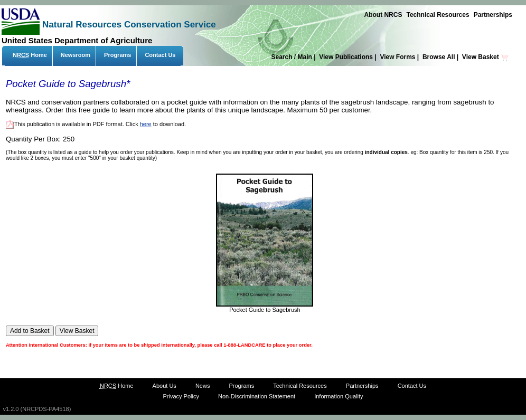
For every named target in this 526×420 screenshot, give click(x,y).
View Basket (486, 57)
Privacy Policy (181, 396)
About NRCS (383, 15)
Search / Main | (294, 57)
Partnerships (493, 15)
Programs (118, 55)
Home (30, 55)
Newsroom (76, 55)
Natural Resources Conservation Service (129, 25)
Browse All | (442, 57)
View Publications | (349, 57)
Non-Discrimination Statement (257, 396)
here (146, 124)
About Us (165, 386)
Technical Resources (438, 15)
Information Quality (339, 396)
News (203, 386)
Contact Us (160, 55)
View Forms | (400, 57)
